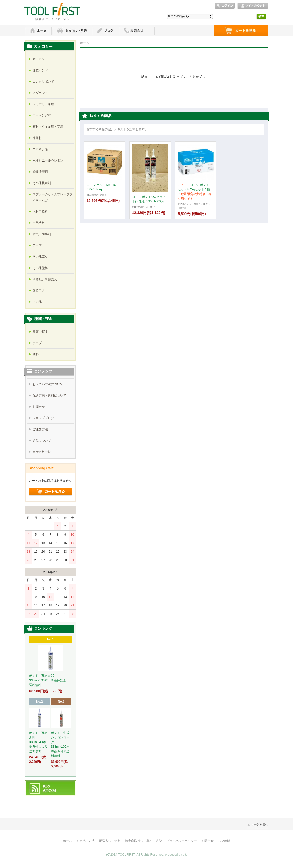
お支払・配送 (72, 31)
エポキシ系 (40, 149)
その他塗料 (40, 268)
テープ (37, 245)
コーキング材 (42, 115)
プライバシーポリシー (182, 841)
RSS (46, 786)
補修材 (37, 138)
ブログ (105, 31)
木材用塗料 (40, 212)
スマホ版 (224, 841)
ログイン (225, 6)
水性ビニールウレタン (48, 160)
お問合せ (39, 407)
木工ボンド (40, 59)
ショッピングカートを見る (51, 492)
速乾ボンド (40, 70)
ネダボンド (40, 93)
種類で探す (40, 332)
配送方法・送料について (49, 395)
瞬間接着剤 (40, 172)
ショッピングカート (241, 31)
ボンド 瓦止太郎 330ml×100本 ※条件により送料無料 (49, 680)
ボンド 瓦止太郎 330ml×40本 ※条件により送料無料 (38, 742)
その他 (37, 302)
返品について (42, 441)
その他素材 (40, 257)
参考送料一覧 (42, 452)
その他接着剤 (42, 183)
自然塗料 (39, 223)
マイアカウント (253, 6)
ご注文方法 (40, 429)
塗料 (36, 354)
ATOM (50, 791)
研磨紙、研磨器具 (45, 279)
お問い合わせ (137, 31)
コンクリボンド (43, 82)
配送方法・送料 (110, 841)
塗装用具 (39, 291)
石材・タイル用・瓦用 (48, 127)
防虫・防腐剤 (42, 234)
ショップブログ (43, 418)
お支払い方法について (48, 384)
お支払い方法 (86, 841)
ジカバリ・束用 (43, 104)
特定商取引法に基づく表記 (143, 841)
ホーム (38, 31)
